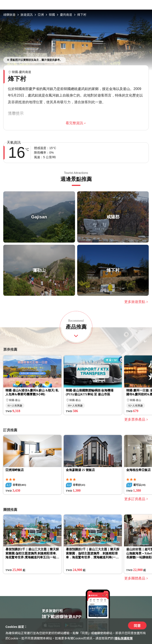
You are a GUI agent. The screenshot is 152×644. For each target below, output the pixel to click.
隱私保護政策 (124, 638)
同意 (137, 625)
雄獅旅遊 (9, 15)
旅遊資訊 (27, 15)
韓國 (52, 15)
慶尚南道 (66, 15)
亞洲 (41, 15)
